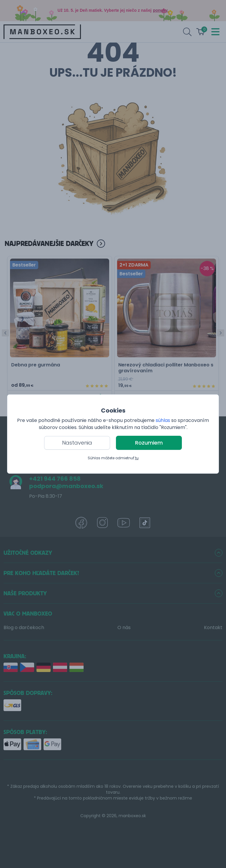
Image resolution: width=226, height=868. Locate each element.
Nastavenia (77, 443)
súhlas (163, 420)
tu (137, 458)
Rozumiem (149, 443)
